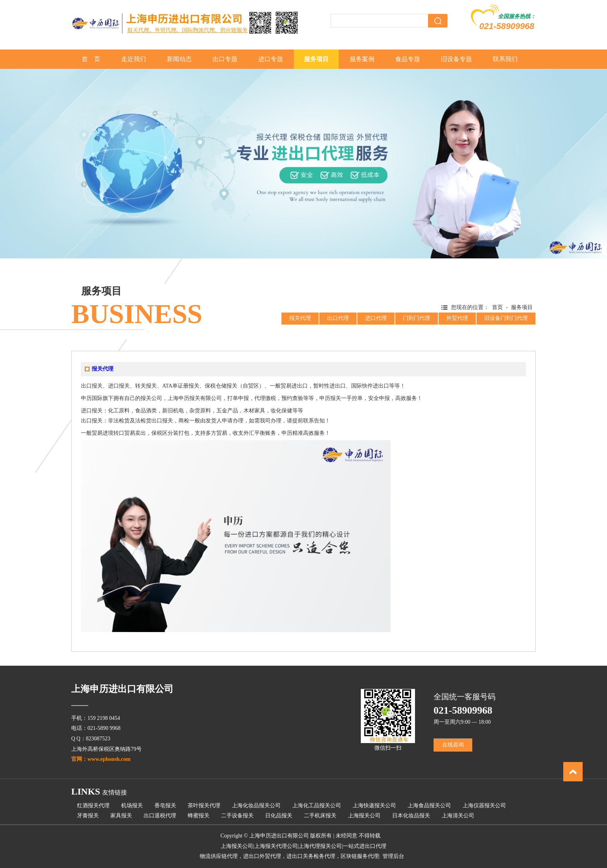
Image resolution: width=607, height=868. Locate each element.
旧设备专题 (456, 59)
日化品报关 (279, 816)
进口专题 (271, 59)
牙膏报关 (88, 816)
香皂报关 (165, 806)
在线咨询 (453, 745)
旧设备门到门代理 (506, 318)
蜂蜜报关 (199, 816)
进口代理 (376, 318)
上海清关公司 (458, 816)
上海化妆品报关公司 (256, 806)
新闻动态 (179, 59)
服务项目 (316, 59)
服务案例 (362, 59)
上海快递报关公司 (374, 806)
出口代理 (338, 318)
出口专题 (225, 59)
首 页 (91, 59)
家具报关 (121, 816)
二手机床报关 (320, 816)
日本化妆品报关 (411, 816)
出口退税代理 (160, 816)
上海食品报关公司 (429, 806)
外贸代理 (457, 318)
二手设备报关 (237, 816)
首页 (497, 307)
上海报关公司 (364, 816)
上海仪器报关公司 (484, 806)
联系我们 (505, 59)
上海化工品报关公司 (317, 806)
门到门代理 (417, 318)
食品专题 (408, 59)
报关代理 (300, 318)
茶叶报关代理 (204, 806)
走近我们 (134, 59)
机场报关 (132, 806)
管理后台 (393, 856)
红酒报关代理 (93, 806)
